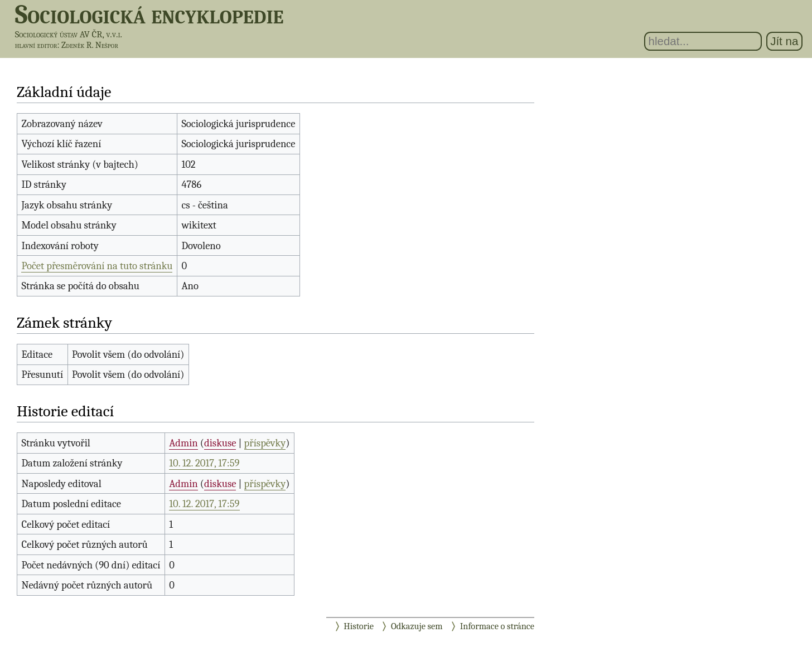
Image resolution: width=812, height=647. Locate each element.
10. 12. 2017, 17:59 (204, 463)
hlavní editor (36, 45)
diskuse (220, 443)
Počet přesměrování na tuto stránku (97, 266)
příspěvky (265, 443)
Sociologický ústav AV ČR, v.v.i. (69, 34)
